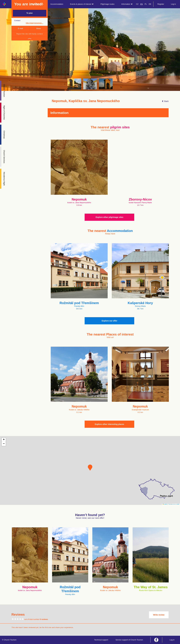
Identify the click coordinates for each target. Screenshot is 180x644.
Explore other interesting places (110, 424)
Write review (159, 615)
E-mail (20, 28)
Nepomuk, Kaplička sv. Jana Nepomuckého (86, 101)
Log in (173, 4)
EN (142, 4)
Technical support (101, 640)
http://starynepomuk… (35, 23)
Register (161, 4)
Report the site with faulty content (29, 34)
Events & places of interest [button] (82, 4)
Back (165, 101)
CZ (137, 4)
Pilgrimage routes (107, 4)
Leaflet (165, 504)
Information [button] (127, 4)
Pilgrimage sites (37, 4)
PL (146, 4)
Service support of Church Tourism (129, 640)
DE (150, 4)
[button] (90, 468)
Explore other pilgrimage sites (110, 217)
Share (39, 28)
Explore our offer (110, 321)
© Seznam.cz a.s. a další (174, 504)
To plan (30, 13)
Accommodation (57, 4)
